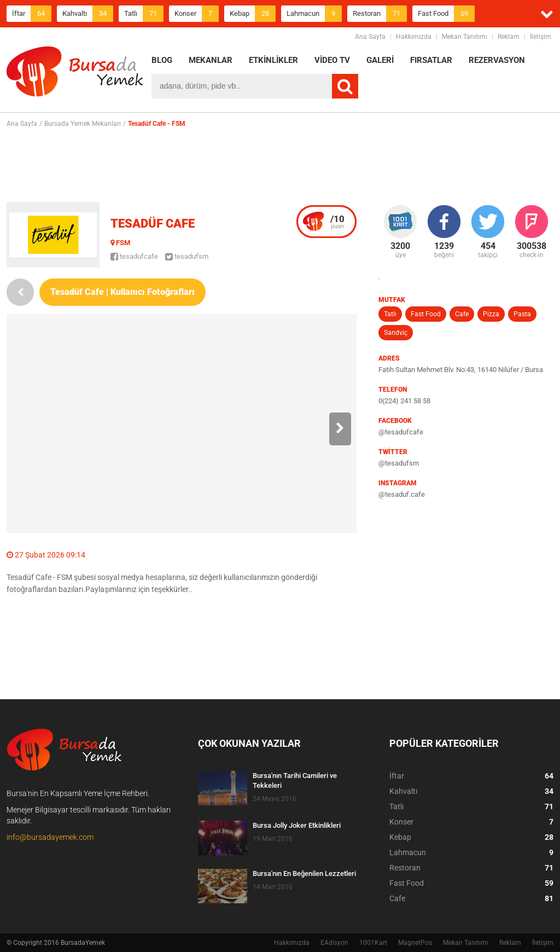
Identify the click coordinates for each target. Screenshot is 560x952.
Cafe (462, 314)
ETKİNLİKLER (273, 60)
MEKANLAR (211, 60)
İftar (32, 14)
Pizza (491, 314)
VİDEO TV (332, 60)
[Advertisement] (280, 165)
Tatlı (144, 14)
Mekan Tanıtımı (465, 37)
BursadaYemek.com (75, 74)
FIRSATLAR (431, 60)
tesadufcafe (134, 256)
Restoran (380, 14)
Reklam (509, 37)
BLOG (162, 60)
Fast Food (446, 14)
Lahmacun (314, 14)
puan (337, 222)
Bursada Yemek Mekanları (83, 124)
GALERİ (380, 60)
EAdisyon (334, 943)
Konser (197, 14)
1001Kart (373, 943)
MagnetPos (415, 943)
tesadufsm (187, 256)
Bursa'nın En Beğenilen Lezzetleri (304, 873)
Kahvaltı (88, 14)
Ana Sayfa (370, 37)
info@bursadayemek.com (50, 837)
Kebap (253, 14)
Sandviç (396, 333)
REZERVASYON (497, 60)
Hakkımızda (414, 37)
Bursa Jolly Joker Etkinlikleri (297, 825)
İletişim (541, 37)
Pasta (522, 314)
